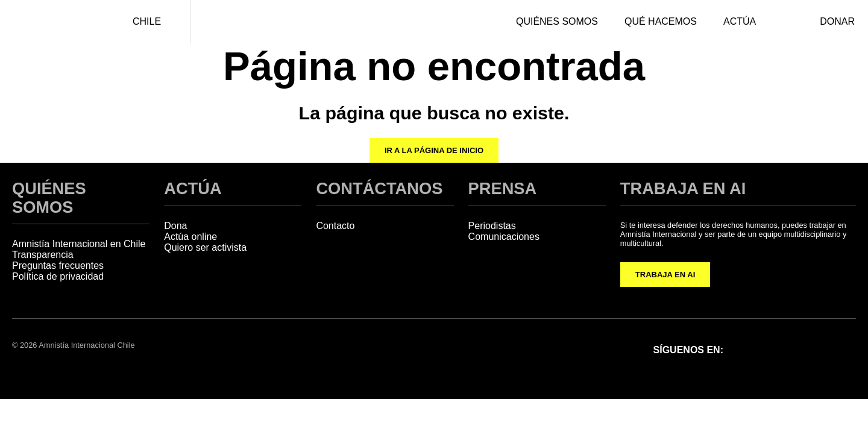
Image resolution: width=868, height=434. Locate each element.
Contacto (335, 226)
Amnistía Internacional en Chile (79, 244)
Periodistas (492, 226)
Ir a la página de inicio (434, 150)
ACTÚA (193, 188)
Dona (175, 226)
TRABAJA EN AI (665, 275)
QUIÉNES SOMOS (49, 198)
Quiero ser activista (205, 247)
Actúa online (190, 237)
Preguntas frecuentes (58, 266)
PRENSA (503, 188)
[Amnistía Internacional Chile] (52, 22)
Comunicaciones (504, 237)
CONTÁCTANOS (379, 188)
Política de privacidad (58, 276)
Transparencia (43, 255)
